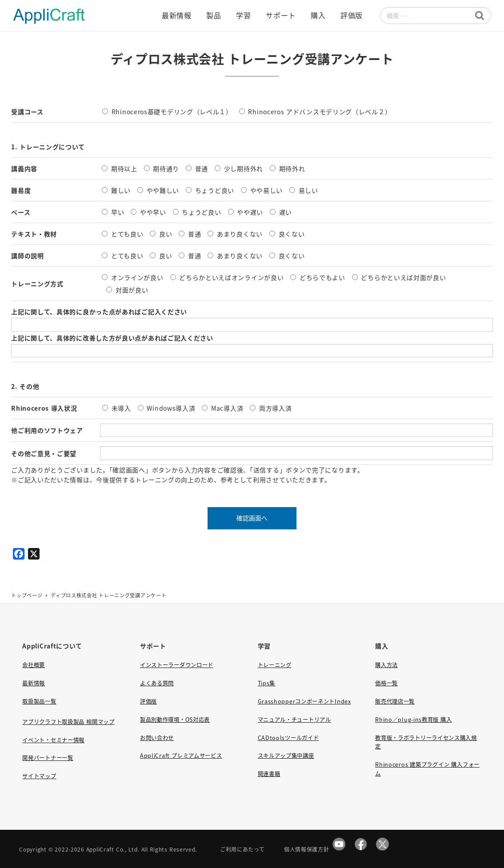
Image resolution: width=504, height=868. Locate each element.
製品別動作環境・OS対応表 (175, 720)
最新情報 (34, 683)
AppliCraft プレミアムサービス (181, 756)
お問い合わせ (157, 738)
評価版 (148, 701)
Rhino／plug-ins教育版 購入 (413, 720)
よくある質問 (157, 683)
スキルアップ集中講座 (286, 756)
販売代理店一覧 (395, 701)
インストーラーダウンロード (177, 665)
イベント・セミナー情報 (53, 740)
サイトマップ (39, 776)
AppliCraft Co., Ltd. (113, 849)
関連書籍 (269, 774)
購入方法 (386, 665)
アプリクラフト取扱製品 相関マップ (68, 722)
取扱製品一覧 (39, 701)
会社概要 (34, 665)
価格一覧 (386, 683)
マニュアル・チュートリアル (294, 720)
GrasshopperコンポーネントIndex (304, 701)
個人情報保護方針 (307, 849)
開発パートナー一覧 (48, 758)
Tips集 (267, 683)
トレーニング (275, 665)
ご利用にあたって (242, 849)
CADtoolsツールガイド (288, 738)
